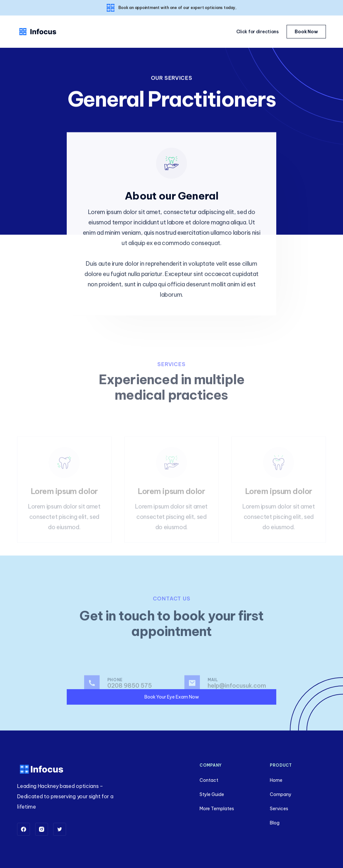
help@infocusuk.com (237, 694)
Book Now (306, 32)
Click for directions (258, 32)
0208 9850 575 (130, 694)
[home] (38, 32)
